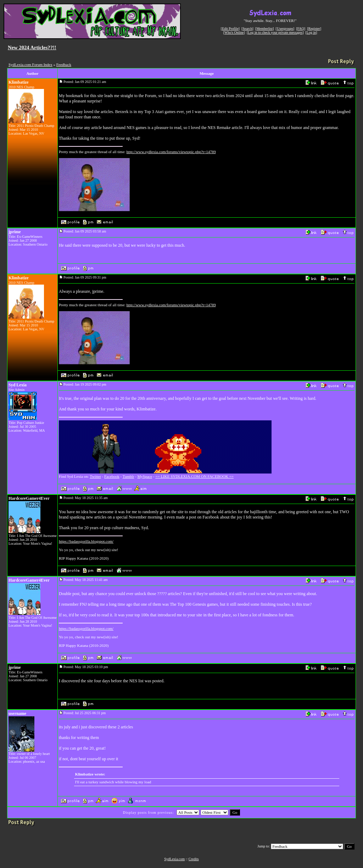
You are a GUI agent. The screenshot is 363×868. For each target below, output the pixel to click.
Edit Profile (230, 29)
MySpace (145, 476)
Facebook (112, 476)
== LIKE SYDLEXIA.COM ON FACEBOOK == (194, 476)
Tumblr (129, 476)
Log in (311, 32)
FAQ (301, 29)
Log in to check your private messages (275, 32)
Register (314, 29)
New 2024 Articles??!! (32, 47)
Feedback (64, 65)
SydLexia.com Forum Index (30, 65)
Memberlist (264, 29)
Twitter (95, 476)
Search (247, 29)
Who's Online (234, 32)
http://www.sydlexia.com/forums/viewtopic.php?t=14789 (171, 152)
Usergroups (285, 29)
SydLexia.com (174, 859)
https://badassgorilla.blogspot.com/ (86, 541)
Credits (194, 859)
